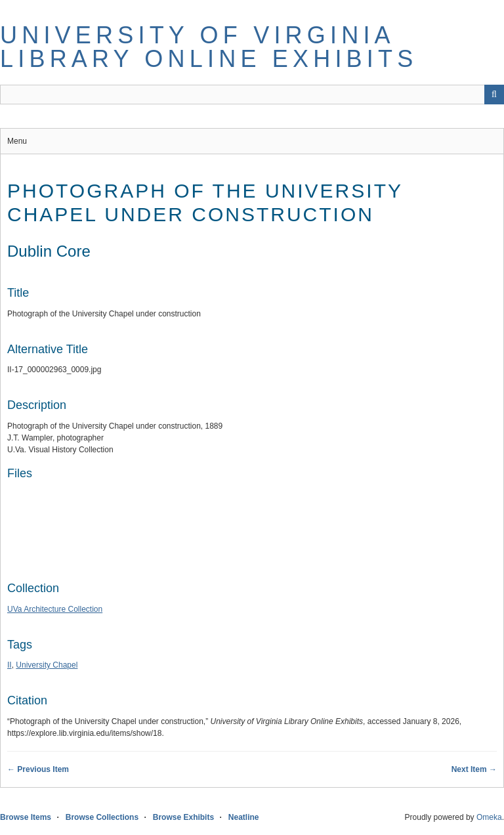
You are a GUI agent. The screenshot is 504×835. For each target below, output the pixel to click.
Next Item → (474, 769)
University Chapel (47, 665)
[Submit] (494, 95)
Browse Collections (102, 817)
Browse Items (26, 817)
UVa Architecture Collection (55, 609)
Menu (17, 141)
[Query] (252, 95)
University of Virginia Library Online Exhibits (209, 47)
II (10, 665)
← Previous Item (38, 769)
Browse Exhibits (183, 817)
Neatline (244, 817)
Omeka (489, 817)
